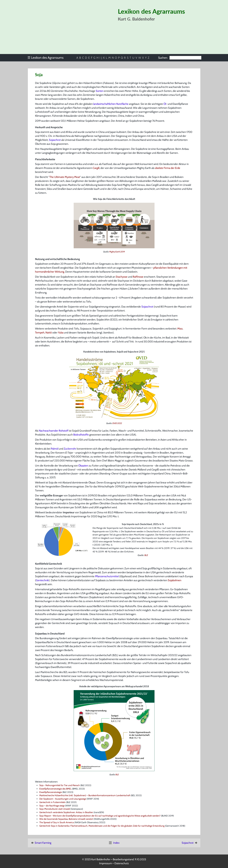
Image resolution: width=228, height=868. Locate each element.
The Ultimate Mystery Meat (65, 177)
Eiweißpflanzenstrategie (120, 638)
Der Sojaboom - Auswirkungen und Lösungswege (63, 799)
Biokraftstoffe (81, 435)
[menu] (47, 58)
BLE (146, 555)
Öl (165, 104)
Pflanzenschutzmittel (107, 576)
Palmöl (55, 449)
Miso (180, 329)
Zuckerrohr (70, 449)
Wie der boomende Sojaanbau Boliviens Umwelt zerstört (66, 819)
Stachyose (122, 277)
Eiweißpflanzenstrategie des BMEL (55, 789)
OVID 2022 (117, 423)
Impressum (106, 863)
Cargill (96, 168)
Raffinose (138, 277)
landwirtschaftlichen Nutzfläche (111, 104)
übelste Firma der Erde (168, 168)
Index (114, 843)
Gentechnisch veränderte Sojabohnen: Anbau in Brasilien (66, 812)
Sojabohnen (175, 580)
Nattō (49, 333)
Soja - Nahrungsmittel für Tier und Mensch (60, 785)
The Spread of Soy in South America (57, 822)
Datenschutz (122, 863)
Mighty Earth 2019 (117, 252)
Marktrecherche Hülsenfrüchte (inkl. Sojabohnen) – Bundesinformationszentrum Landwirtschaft (85, 795)
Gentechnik (42, 580)
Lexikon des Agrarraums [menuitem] (45, 58)
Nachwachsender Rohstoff (54, 431)
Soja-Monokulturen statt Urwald (55, 809)
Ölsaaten (83, 466)
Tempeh (40, 333)
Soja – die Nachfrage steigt (52, 806)
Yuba (61, 333)
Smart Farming (41, 843)
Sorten (100, 91)
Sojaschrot (55, 140)
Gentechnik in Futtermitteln (52, 802)
